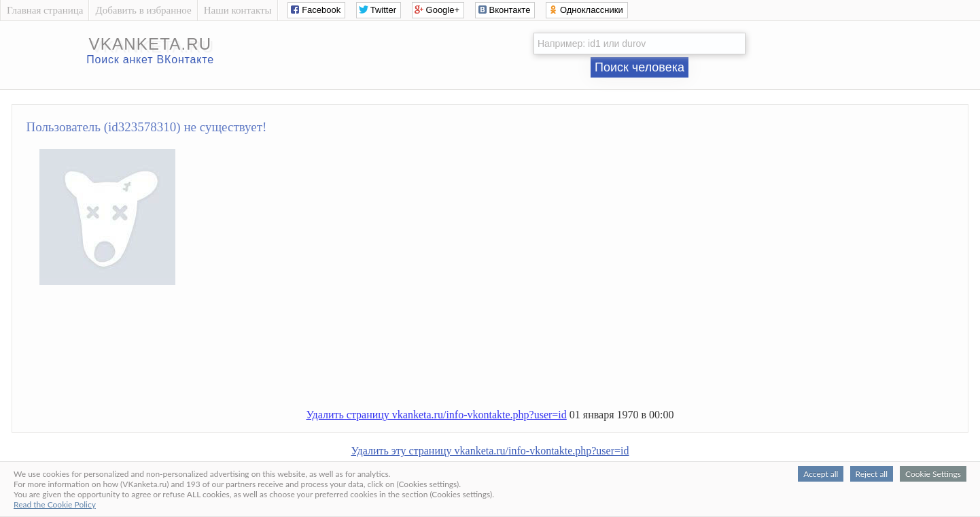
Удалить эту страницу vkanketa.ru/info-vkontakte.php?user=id (490, 451)
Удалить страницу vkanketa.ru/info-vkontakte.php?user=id (436, 415)
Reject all (872, 474)
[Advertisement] (504, 352)
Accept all (821, 474)
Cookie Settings (933, 474)
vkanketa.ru (151, 44)
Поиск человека (640, 67)
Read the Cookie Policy (55, 504)
